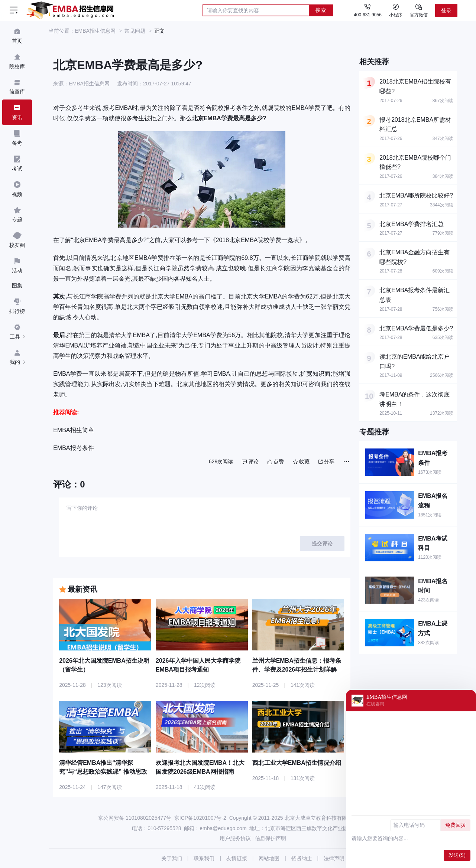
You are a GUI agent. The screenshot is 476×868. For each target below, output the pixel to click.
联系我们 (204, 858)
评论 (250, 461)
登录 (446, 10)
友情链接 (237, 858)
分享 (326, 461)
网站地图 (269, 858)
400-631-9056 (368, 15)
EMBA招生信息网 (95, 31)
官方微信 (419, 10)
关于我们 (172, 858)
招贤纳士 (302, 858)
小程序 (396, 10)
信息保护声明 (271, 838)
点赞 (276, 461)
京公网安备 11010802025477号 (135, 818)
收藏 (301, 461)
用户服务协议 (235, 838)
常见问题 (135, 31)
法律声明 (334, 858)
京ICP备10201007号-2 (200, 818)
